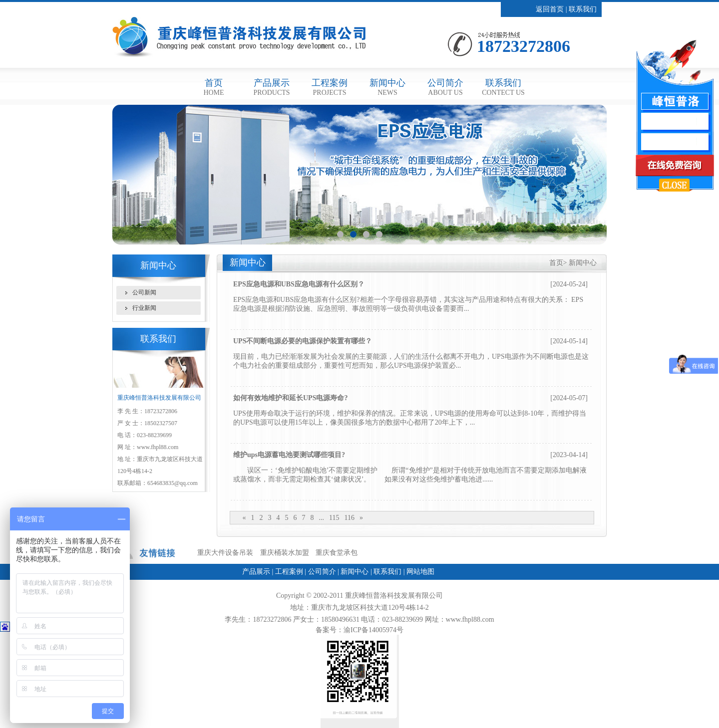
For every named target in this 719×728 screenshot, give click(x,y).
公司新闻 (144, 292)
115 (334, 518)
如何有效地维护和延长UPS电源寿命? (290, 398)
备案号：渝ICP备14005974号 (359, 630)
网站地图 (420, 572)
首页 (213, 87)
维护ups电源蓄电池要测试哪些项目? (289, 455)
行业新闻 (144, 308)
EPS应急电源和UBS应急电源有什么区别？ (299, 284)
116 (349, 518)
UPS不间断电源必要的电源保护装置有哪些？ (303, 341)
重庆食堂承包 (337, 553)
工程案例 (330, 87)
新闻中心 (387, 87)
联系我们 (583, 9)
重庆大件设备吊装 (225, 553)
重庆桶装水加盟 (285, 553)
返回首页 (550, 9)
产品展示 (271, 87)
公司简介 (445, 87)
